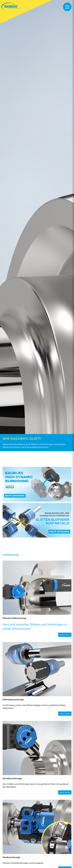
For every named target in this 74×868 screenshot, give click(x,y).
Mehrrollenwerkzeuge (13, 700)
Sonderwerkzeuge (11, 857)
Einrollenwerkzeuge (12, 778)
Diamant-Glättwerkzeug (14, 618)
